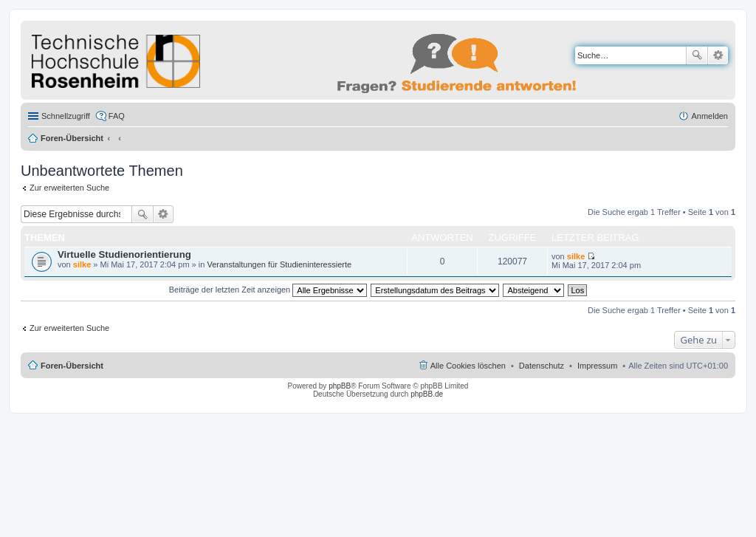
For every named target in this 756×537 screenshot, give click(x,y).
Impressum (597, 366)
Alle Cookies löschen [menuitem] (468, 366)
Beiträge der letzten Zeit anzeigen (268, 290)
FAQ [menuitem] (117, 116)
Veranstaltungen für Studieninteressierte (279, 264)
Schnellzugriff (66, 116)
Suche (697, 55)
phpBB (340, 386)
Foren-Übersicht (72, 138)
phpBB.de (427, 394)
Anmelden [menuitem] (709, 116)
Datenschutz (542, 366)
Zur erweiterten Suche (69, 188)
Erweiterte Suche (718, 55)
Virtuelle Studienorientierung (124, 254)
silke (82, 264)
